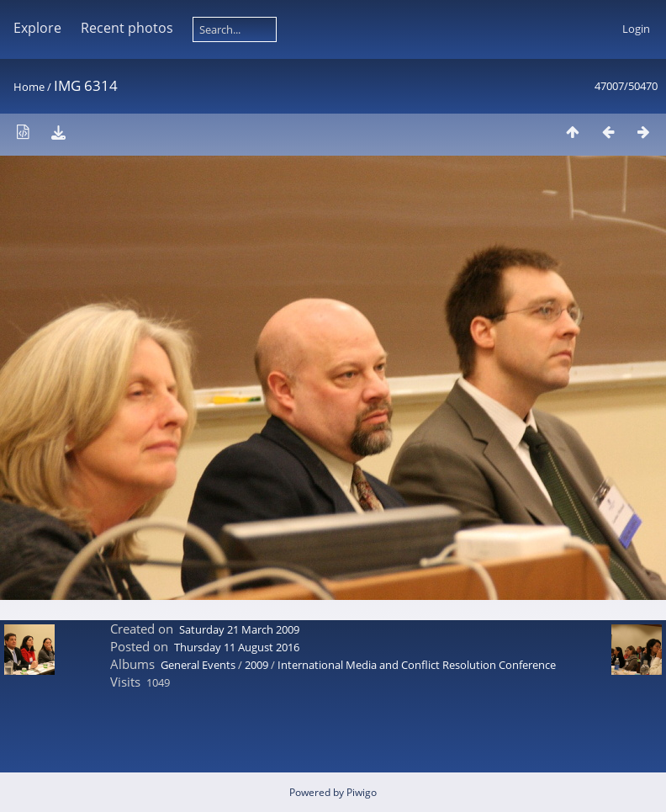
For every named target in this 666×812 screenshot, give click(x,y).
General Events (198, 665)
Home (29, 87)
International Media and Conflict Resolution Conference (417, 665)
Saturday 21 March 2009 (239, 629)
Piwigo (362, 792)
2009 (256, 665)
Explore (37, 28)
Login (636, 29)
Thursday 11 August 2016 (237, 647)
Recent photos (127, 28)
